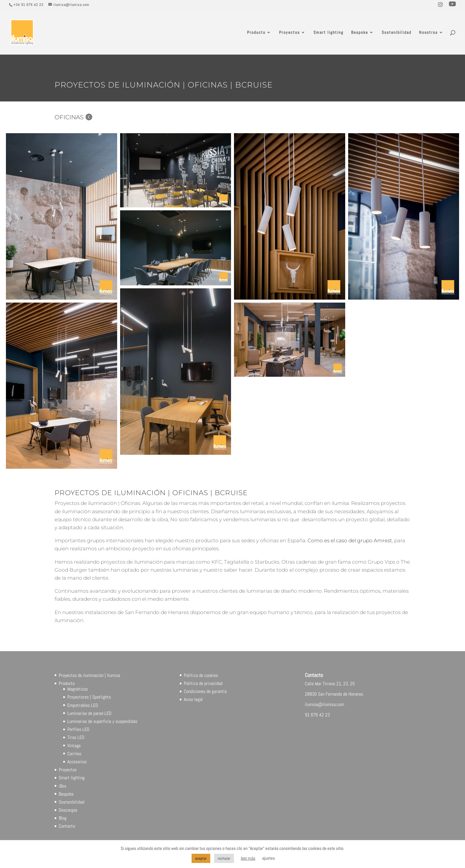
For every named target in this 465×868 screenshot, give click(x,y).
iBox (63, 786)
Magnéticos (78, 689)
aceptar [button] (201, 858)
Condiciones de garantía (205, 691)
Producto (256, 33)
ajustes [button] (269, 858)
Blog (63, 818)
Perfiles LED (78, 729)
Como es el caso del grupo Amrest (350, 540)
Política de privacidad (203, 683)
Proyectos (289, 33)
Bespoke (360, 33)
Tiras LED (76, 737)
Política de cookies (201, 675)
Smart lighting (328, 33)
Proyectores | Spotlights (89, 697)
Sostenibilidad (396, 33)
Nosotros (428, 33)
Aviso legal (193, 699)
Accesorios (77, 762)
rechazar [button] (224, 858)
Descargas (68, 810)
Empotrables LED (83, 705)
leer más (248, 858)
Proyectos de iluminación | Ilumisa (89, 675)
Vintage (74, 746)
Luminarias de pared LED (89, 713)
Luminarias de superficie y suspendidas (102, 721)
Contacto (67, 826)
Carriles (74, 754)
